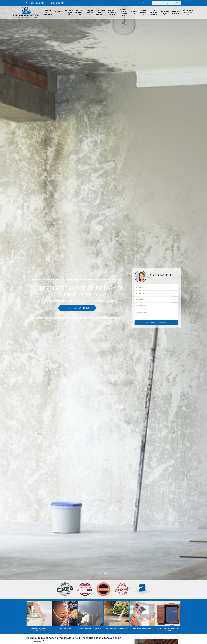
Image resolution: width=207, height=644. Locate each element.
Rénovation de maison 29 (176, 12)
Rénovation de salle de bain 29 (188, 13)
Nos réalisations (77, 308)
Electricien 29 (59, 12)
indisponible (35, 3)
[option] (103, 322)
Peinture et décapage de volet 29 (112, 13)
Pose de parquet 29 (143, 13)
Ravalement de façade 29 (165, 12)
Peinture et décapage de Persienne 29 (101, 13)
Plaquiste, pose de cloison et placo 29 (124, 13)
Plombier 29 (134, 12)
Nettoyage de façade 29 (69, 13)
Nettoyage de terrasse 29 (80, 13)
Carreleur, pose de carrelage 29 (47, 13)
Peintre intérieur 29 (90, 13)
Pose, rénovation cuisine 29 (153, 13)
